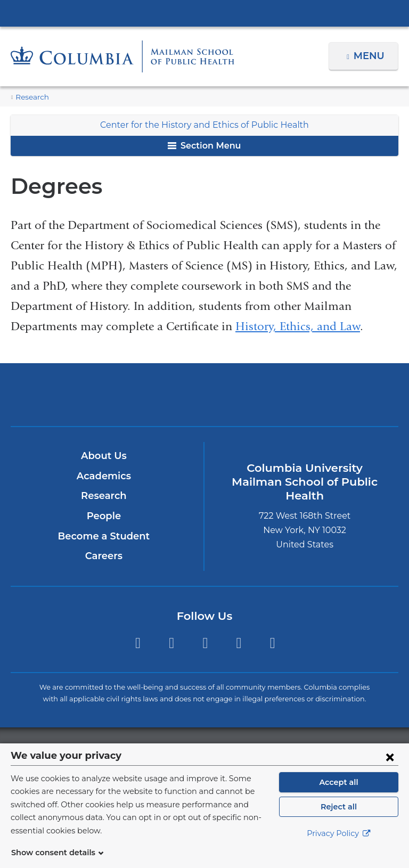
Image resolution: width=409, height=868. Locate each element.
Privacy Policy (339, 847)
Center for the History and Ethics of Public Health (204, 125)
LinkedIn (239, 643)
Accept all (339, 795)
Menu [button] (370, 56)
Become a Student (104, 536)
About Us (104, 456)
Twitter (138, 643)
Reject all (338, 820)
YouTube (272, 643)
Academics (104, 476)
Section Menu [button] (204, 146)
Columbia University (226, 749)
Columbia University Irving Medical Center (204, 13)
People (104, 516)
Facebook (171, 643)
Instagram (205, 643)
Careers (104, 556)
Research (31, 97)
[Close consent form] (390, 769)
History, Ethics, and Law (298, 326)
